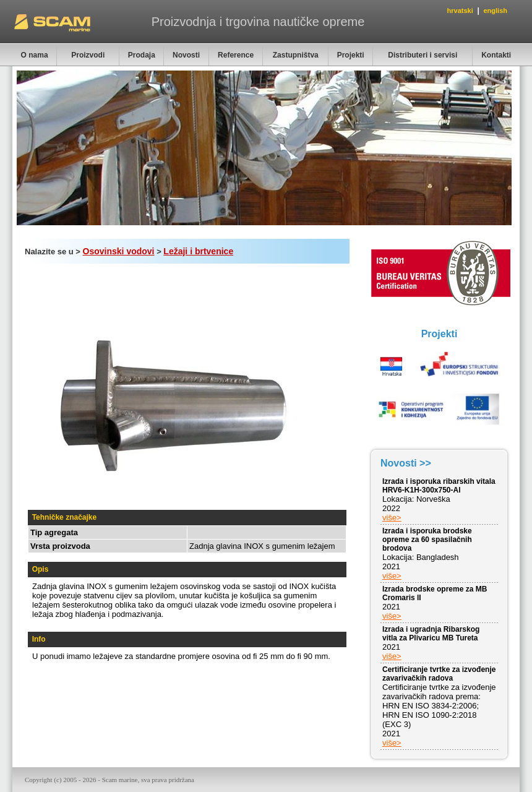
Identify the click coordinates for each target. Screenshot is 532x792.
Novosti (186, 55)
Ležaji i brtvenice (198, 251)
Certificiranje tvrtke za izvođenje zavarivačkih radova (439, 674)
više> (392, 518)
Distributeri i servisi (423, 55)
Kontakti (496, 55)
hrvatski (460, 11)
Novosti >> (406, 463)
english (495, 11)
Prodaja (142, 55)
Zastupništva (296, 55)
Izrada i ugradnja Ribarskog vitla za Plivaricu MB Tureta (431, 634)
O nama (35, 55)
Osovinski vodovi (119, 251)
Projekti (351, 55)
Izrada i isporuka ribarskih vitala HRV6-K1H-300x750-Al (439, 486)
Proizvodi (88, 55)
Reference (236, 55)
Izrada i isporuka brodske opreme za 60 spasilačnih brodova (427, 540)
